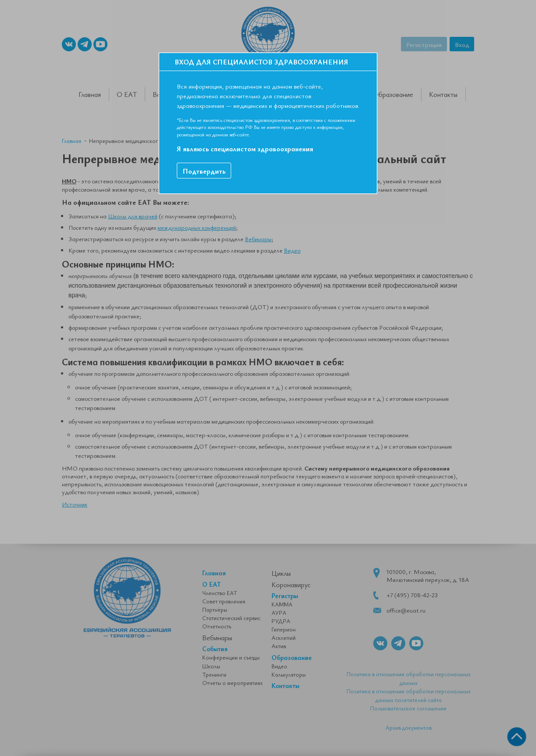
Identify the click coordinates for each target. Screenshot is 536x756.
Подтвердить (204, 171)
